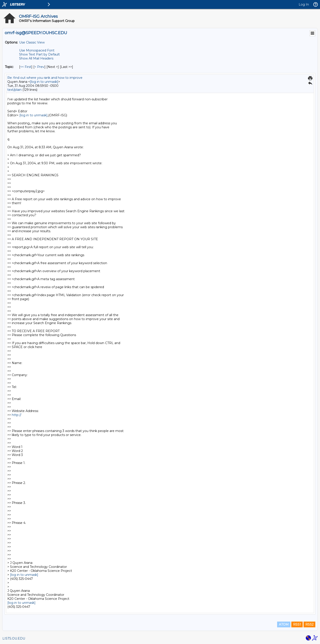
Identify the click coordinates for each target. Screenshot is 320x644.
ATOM (284, 624)
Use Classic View (32, 42)
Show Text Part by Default (39, 54)
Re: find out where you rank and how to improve (45, 78)
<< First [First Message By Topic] (26, 67)
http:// (17, 415)
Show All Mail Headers (36, 58)
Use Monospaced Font (37, 50)
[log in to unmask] (44, 82)
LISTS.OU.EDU (14, 638)
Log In (304, 4)
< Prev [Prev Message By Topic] (39, 67)
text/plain (14, 90)
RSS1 (297, 624)
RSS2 (309, 624)
